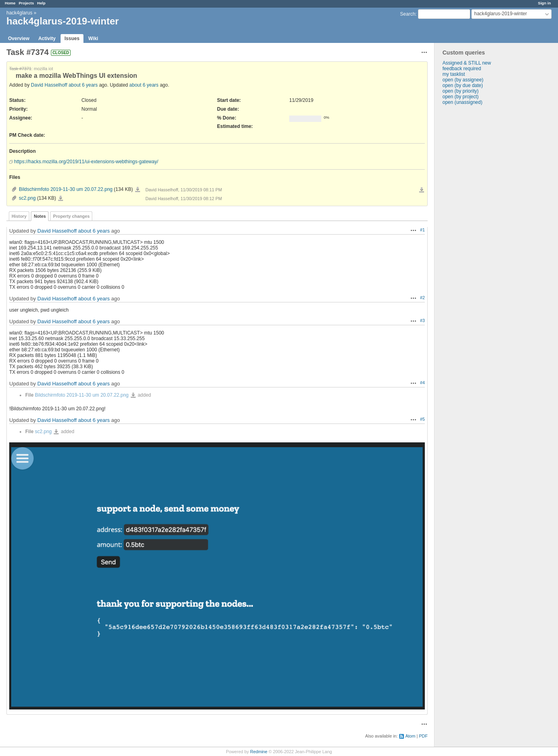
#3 (422, 320)
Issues (72, 39)
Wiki (93, 39)
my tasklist (454, 74)
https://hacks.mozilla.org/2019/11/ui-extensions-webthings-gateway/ (86, 162)
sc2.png (27, 198)
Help (42, 3)
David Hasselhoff (49, 85)
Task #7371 (20, 69)
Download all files (422, 190)
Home (10, 3)
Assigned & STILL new (467, 63)
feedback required (462, 69)
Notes (40, 216)
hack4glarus (19, 13)
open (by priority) (461, 91)
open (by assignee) (463, 80)
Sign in (544, 3)
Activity (47, 39)
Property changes (71, 216)
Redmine (259, 752)
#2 (422, 298)
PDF (423, 736)
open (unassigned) (462, 102)
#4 (422, 383)
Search (408, 14)
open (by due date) (463, 85)
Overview (19, 39)
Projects (26, 3)
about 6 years (83, 85)
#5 (422, 419)
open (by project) (461, 97)
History (19, 216)
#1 (422, 230)
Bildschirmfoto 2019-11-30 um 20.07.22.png (66, 189)
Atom (410, 736)
